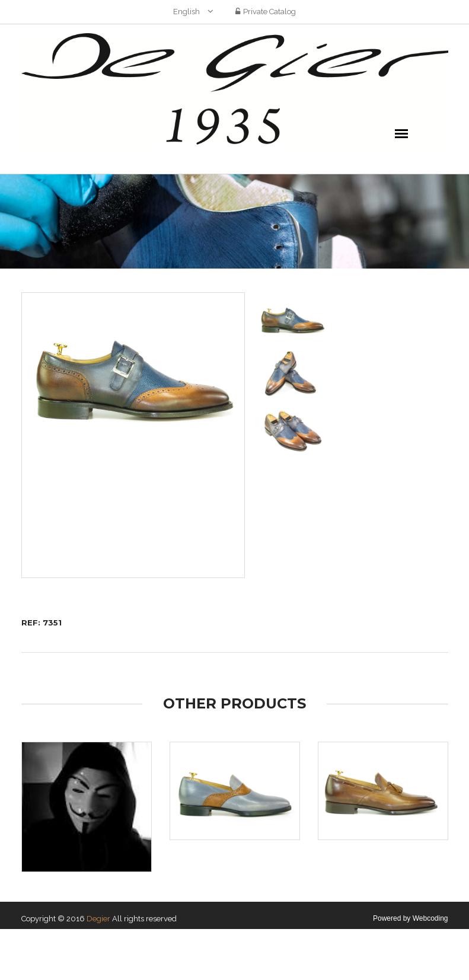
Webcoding (430, 918)
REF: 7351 (42, 623)
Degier (98, 919)
